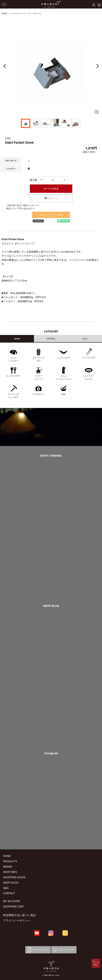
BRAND (8, 867)
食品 (64, 394)
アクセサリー (38, 394)
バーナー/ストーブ (17, 14)
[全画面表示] (97, 112)
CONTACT (9, 893)
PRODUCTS (10, 861)
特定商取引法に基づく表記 (19, 915)
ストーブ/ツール (34, 14)
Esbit (8, 138)
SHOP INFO (10, 872)
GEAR (17, 339)
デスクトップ (63, 950)
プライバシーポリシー (17, 920)
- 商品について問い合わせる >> (20, 208)
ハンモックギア (64, 358)
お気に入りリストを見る (51, 215)
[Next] (97, 66)
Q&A (6, 888)
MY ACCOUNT (12, 901)
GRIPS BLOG (51, 606)
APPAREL (51, 339)
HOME (4, 14)
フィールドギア (89, 358)
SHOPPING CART (13, 906)
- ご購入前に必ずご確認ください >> (22, 205)
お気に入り (51, 198)
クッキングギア (13, 376)
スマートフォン (38, 950)
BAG (85, 339)
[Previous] (5, 66)
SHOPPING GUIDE (14, 877)
